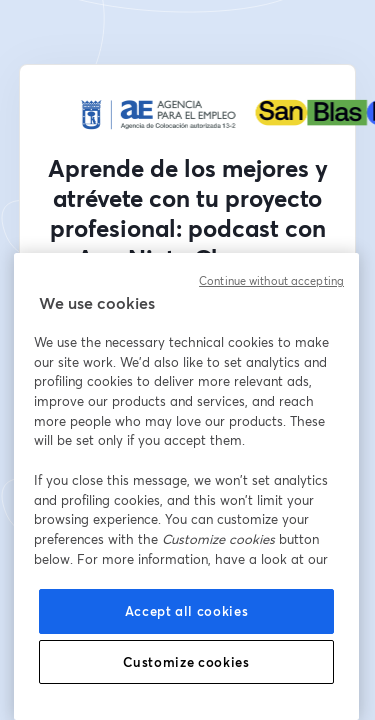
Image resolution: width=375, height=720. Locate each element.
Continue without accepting (271, 281)
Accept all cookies (187, 611)
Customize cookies (186, 662)
